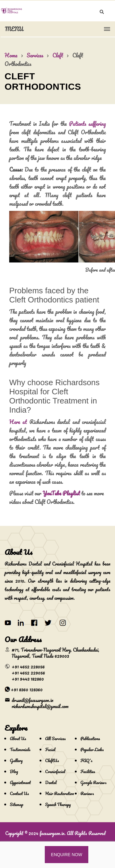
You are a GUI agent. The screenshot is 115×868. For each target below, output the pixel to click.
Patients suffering (87, 124)
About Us (18, 738)
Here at (18, 422)
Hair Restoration (59, 793)
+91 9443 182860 (28, 679)
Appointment (20, 782)
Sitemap (17, 804)
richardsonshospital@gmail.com (40, 706)
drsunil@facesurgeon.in (33, 700)
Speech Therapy (58, 804)
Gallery (16, 760)
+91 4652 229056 (28, 673)
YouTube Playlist (61, 493)
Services (35, 55)
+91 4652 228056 (28, 667)
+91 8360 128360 (27, 689)
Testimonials (20, 749)
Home (11, 55)
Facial (50, 749)
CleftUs (52, 760)
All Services (55, 738)
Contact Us (19, 793)
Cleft (58, 55)
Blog (14, 771)
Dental (51, 782)
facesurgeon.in (52, 833)
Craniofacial (55, 771)
